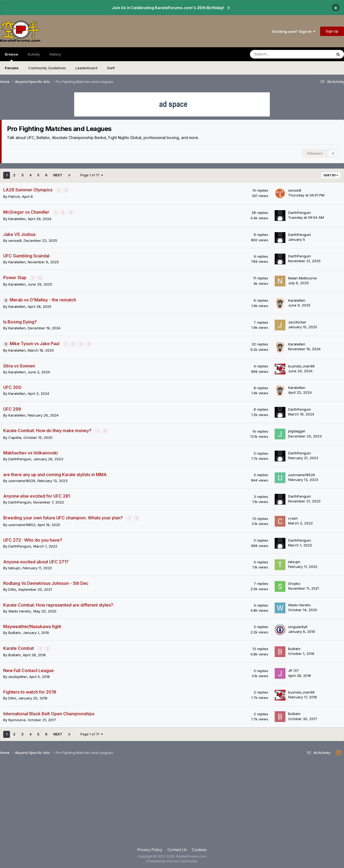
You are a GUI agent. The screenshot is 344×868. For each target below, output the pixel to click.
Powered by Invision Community (172, 860)
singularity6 (298, 626)
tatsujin (14, 567)
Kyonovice (17, 719)
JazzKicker (297, 322)
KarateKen (17, 218)
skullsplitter (18, 676)
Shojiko (294, 583)
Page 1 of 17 (92, 175)
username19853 (22, 524)
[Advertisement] (172, 803)
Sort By (331, 175)
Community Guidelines (47, 68)
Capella (15, 437)
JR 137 (293, 670)
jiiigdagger (297, 431)
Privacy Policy (150, 849)
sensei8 (295, 190)
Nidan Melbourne (302, 278)
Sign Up (332, 31)
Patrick (14, 196)
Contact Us (177, 849)
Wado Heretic (20, 610)
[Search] (277, 54)
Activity (34, 54)
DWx (12, 589)
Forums (12, 68)
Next (58, 175)
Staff (111, 68)
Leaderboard (86, 68)
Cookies (199, 849)
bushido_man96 (301, 366)
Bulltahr (15, 632)
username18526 (22, 480)
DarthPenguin (300, 212)
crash (293, 517)
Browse (11, 57)
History (55, 54)
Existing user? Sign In (294, 31)
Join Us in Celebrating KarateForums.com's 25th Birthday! (168, 8)
